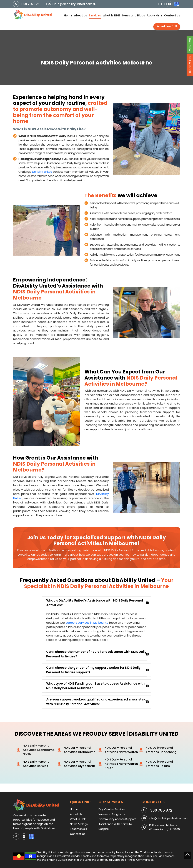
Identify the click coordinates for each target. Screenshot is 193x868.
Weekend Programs (112, 814)
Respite (104, 829)
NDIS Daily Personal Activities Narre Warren (121, 750)
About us (81, 15)
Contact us (172, 15)
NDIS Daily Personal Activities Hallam (159, 764)
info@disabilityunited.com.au (75, 4)
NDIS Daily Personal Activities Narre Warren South (121, 764)
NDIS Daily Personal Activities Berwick (37, 764)
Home (68, 15)
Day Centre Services (112, 809)
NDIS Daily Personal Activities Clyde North (79, 764)
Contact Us (78, 834)
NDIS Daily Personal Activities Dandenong (161, 750)
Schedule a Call (167, 26)
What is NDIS (112, 15)
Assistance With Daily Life (115, 824)
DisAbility (42, 172)
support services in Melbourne (87, 623)
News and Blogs (134, 15)
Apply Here (155, 15)
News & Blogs (79, 824)
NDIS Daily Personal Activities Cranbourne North (39, 750)
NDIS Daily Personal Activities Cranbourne (80, 750)
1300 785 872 (30, 4)
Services (95, 15)
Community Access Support (117, 819)
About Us (76, 814)
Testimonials (78, 829)
